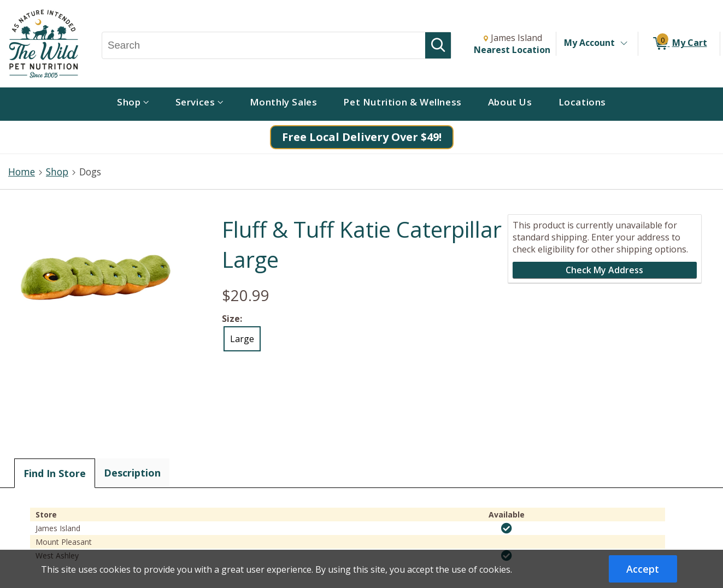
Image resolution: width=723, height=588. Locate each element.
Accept (643, 569)
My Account (589, 43)
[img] (507, 528)
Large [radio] (242, 339)
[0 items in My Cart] (679, 44)
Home (22, 172)
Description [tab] (132, 473)
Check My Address (604, 270)
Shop (57, 172)
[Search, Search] (264, 45)
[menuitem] (133, 104)
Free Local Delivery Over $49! (362, 137)
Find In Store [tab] (55, 473)
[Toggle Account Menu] (624, 44)
